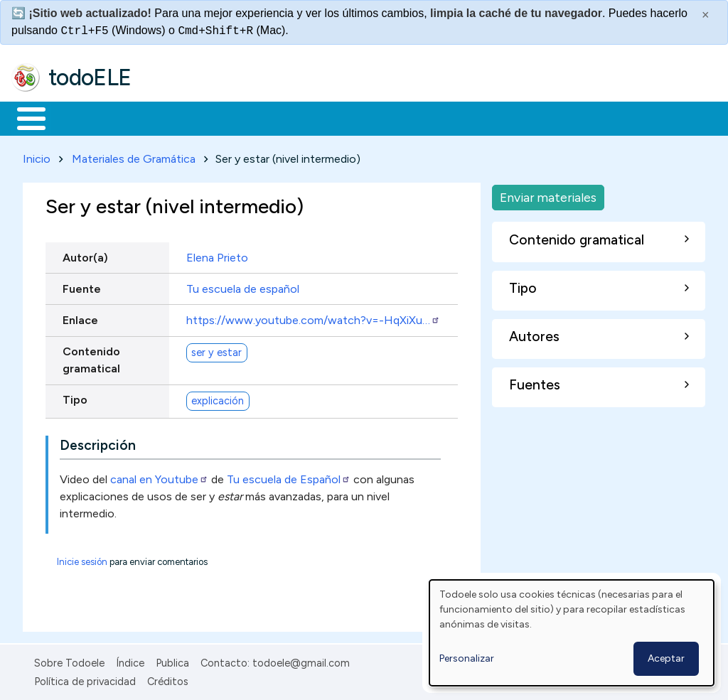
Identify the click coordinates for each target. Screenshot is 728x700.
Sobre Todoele (69, 660)
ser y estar (216, 350)
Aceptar (666, 658)
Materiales (80, 117)
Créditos (168, 679)
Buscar (584, 117)
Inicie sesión (82, 559)
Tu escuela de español (243, 286)
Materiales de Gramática (134, 156)
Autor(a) (85, 255)
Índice (130, 660)
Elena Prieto (217, 255)
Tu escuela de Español (289, 476)
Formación (171, 117)
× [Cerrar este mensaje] (706, 15)
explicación (218, 398)
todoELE (90, 77)
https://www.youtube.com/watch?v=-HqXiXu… (313, 317)
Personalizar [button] (467, 658)
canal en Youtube (159, 476)
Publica (172, 660)
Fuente (82, 286)
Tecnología (425, 117)
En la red (336, 117)
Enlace (80, 317)
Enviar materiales (548, 194)
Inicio (24, 117)
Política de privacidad (85, 679)
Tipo (75, 398)
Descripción (98, 442)
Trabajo (256, 117)
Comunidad (520, 117)
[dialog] (572, 633)
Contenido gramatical (91, 357)
